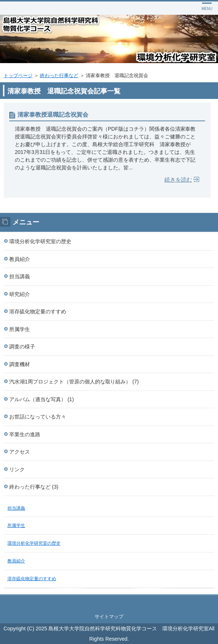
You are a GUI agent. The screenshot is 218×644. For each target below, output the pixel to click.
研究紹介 (20, 294)
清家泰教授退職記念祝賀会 (53, 115)
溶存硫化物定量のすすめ (38, 311)
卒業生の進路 (25, 434)
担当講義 (20, 276)
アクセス (20, 452)
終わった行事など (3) (34, 487)
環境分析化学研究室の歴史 (40, 241)
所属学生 (20, 329)
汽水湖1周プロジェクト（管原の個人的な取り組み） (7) (74, 382)
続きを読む (178, 180)
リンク (17, 469)
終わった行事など (59, 75)
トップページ (18, 75)
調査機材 (20, 364)
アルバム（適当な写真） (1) (42, 399)
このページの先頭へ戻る (109, 603)
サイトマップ (109, 617)
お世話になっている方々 (38, 417)
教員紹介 (20, 259)
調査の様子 (22, 347)
